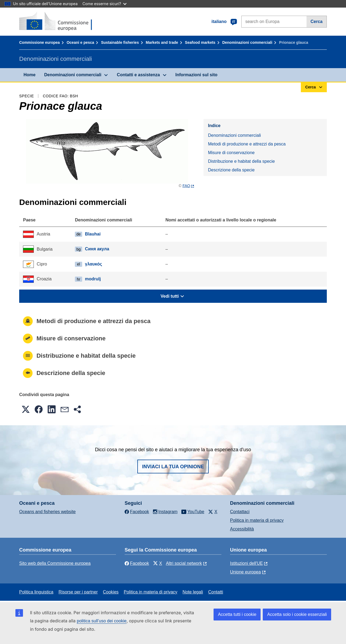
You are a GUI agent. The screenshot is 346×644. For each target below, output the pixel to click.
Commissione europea (39, 42)
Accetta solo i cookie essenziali (297, 614)
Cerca (317, 21)
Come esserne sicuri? (104, 4)
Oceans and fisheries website (47, 512)
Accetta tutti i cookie (237, 614)
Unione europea (245, 572)
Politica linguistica (36, 592)
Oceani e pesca (80, 42)
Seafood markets (200, 42)
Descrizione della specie (231, 170)
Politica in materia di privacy (257, 520)
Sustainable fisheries (120, 42)
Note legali (193, 592)
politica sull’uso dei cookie (102, 621)
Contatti (216, 592)
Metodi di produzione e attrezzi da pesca (247, 144)
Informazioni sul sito (197, 75)
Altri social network (184, 563)
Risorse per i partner (78, 592)
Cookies (111, 592)
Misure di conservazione (231, 153)
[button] (26, 409)
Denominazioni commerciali (247, 42)
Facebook (137, 563)
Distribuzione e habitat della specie (241, 161)
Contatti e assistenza (138, 75)
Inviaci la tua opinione (173, 467)
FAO (186, 186)
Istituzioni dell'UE (246, 563)
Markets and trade (162, 42)
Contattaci (240, 512)
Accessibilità (242, 529)
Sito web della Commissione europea (55, 563)
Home (29, 75)
